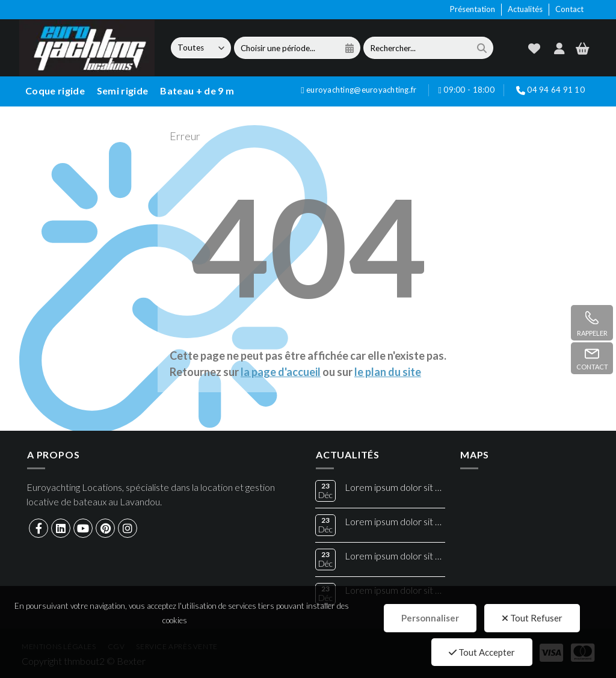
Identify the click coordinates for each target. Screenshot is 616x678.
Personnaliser (430, 618)
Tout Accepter (482, 652)
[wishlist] (534, 48)
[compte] (559, 48)
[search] (482, 48)
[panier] (583, 48)
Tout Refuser (532, 618)
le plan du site (388, 372)
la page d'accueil (281, 372)
